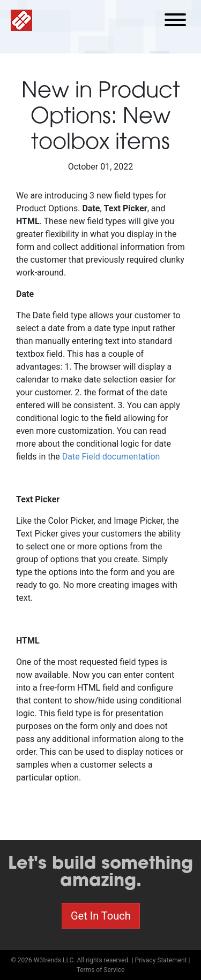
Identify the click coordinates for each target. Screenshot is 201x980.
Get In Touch (101, 916)
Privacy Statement (161, 960)
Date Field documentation (111, 457)
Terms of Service (101, 970)
